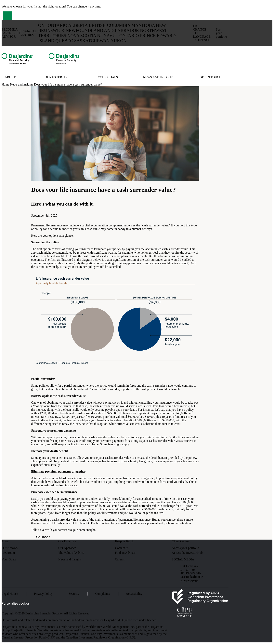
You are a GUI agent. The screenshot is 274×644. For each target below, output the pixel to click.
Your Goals (108, 77)
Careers (120, 559)
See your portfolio (221, 33)
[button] (7, 16)
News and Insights (70, 559)
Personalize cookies (16, 604)
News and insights (159, 77)
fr (202, 33)
